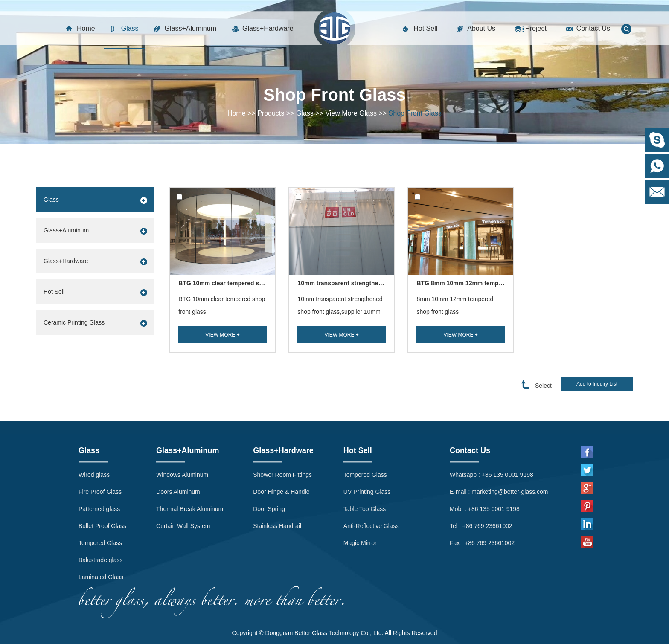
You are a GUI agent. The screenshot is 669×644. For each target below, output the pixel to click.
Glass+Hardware (268, 28)
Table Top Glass (365, 467)
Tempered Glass (100, 502)
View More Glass (351, 113)
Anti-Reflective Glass (371, 484)
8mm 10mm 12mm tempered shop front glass (455, 305)
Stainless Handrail (277, 484)
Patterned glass (99, 467)
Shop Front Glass (415, 113)
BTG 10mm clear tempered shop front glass (222, 305)
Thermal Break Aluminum (190, 467)
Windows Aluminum (182, 433)
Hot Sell (425, 28)
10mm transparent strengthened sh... (350, 283)
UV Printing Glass (367, 450)
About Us (481, 28)
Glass (130, 28)
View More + (222, 335)
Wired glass (94, 433)
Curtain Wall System (183, 484)
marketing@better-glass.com (510, 450)
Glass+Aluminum (191, 28)
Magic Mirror (360, 502)
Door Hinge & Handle (281, 450)
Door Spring (269, 467)
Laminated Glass (101, 536)
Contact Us (593, 28)
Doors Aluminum (178, 450)
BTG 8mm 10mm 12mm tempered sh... (471, 283)
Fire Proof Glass (100, 450)
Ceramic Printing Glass (74, 322)
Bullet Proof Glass (102, 484)
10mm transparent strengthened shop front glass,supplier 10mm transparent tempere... (340, 312)
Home (86, 28)
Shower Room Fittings (282, 433)
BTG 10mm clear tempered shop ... (227, 283)
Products (271, 113)
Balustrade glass (101, 519)
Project (536, 28)
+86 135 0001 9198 (508, 433)
